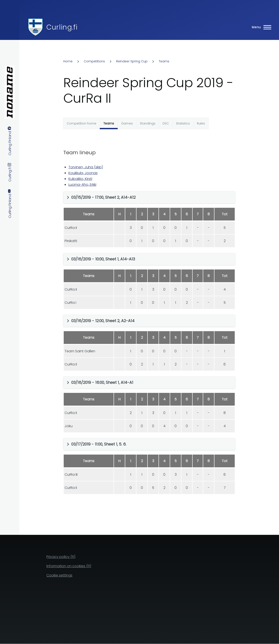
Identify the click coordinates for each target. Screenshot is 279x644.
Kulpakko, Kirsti (80, 179)
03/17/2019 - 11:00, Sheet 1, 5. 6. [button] (99, 444)
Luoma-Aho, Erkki (82, 185)
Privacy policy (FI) (61, 557)
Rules (201, 123)
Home (68, 61)
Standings (148, 123)
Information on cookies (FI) (69, 566)
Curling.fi (62, 27)
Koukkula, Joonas (83, 173)
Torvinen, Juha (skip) (86, 167)
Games (127, 123)
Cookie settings (59, 575)
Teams (164, 61)
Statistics (183, 123)
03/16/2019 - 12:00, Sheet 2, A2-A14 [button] (103, 321)
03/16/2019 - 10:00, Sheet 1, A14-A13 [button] (103, 259)
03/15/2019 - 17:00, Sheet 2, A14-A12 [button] (103, 197)
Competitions (94, 61)
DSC (166, 123)
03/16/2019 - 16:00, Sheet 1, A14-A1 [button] (102, 382)
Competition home (82, 123)
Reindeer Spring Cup (132, 61)
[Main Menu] (260, 27)
